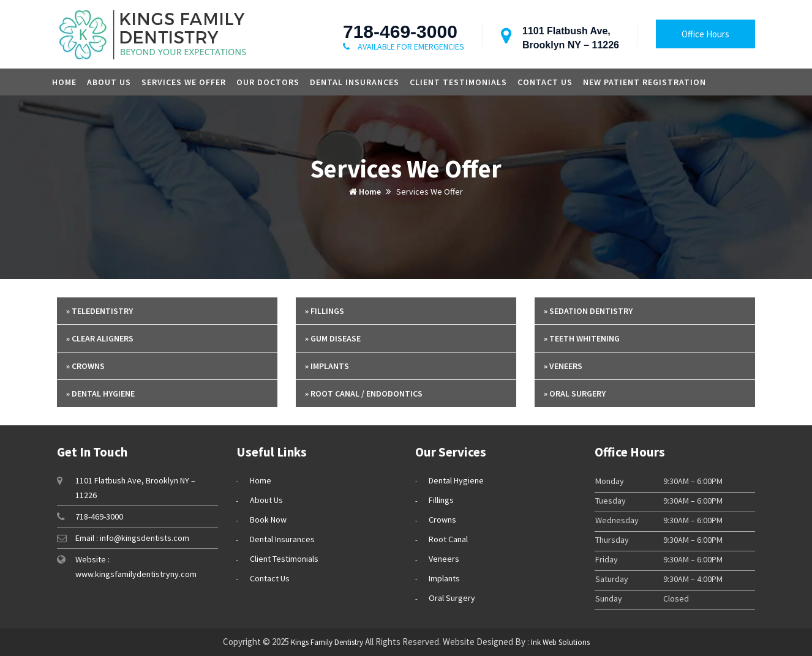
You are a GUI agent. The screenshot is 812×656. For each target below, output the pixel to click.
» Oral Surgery (575, 393)
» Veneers (563, 366)
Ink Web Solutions (560, 642)
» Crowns (85, 366)
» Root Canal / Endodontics (364, 393)
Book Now (268, 520)
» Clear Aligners (100, 338)
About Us (109, 82)
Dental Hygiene (456, 480)
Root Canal (448, 539)
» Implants (327, 366)
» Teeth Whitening (582, 338)
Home (64, 82)
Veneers (444, 559)
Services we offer (184, 82)
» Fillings (325, 311)
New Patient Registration (645, 82)
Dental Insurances (355, 82)
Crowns (442, 520)
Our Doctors (268, 82)
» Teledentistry (100, 311)
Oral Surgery (452, 598)
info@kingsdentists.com (145, 538)
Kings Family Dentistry (327, 642)
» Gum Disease (333, 338)
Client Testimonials (458, 82)
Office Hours (705, 34)
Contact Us (545, 82)
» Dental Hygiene (100, 393)
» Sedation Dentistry (588, 311)
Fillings (441, 500)
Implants (444, 578)
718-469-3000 (400, 32)
